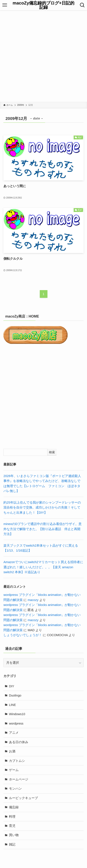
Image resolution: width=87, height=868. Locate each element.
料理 (12, 817)
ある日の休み (19, 742)
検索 (52, 452)
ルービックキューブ (23, 798)
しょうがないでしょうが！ (23, 635)
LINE (13, 705)
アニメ (14, 733)
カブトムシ (17, 761)
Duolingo (15, 695)
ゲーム (14, 770)
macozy (33, 600)
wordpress (16, 723)
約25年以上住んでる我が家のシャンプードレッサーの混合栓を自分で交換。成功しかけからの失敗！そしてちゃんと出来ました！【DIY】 (42, 508)
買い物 (14, 835)
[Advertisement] (43, 56)
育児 (12, 826)
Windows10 (17, 714)
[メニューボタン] (5, 5)
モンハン (15, 789)
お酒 (12, 751)
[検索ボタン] (82, 5)
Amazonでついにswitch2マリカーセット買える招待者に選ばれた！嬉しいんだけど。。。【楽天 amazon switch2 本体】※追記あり (43, 567)
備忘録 (14, 807)
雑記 (12, 844)
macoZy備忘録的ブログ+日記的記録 (43, 5)
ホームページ (19, 779)
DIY (12, 686)
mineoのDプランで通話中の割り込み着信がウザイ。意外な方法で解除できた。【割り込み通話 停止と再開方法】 (42, 529)
